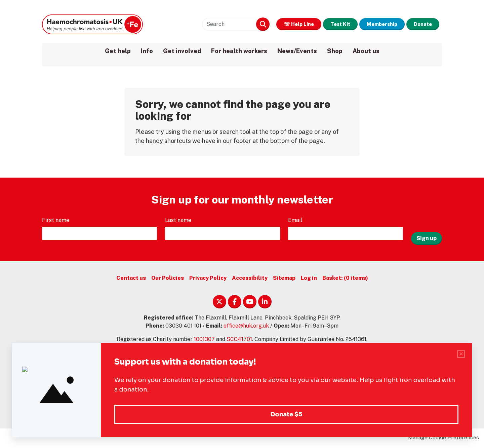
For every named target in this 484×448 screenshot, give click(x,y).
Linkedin (265, 303)
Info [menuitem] (147, 51)
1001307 (204, 341)
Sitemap (284, 280)
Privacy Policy (208, 280)
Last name (179, 222)
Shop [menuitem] (335, 51)
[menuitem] (345, 280)
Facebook (235, 303)
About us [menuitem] (366, 51)
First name (56, 222)
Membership (370, 24)
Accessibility (250, 280)
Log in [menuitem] (309, 280)
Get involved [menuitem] (182, 51)
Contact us (131, 280)
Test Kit (319, 24)
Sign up (427, 235)
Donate (419, 24)
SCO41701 (239, 341)
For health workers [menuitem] (239, 51)
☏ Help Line (268, 24)
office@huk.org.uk (246, 327)
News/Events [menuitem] (297, 51)
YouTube (250, 303)
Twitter (219, 303)
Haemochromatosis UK (92, 24)
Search (228, 24)
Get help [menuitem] (118, 51)
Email (296, 222)
